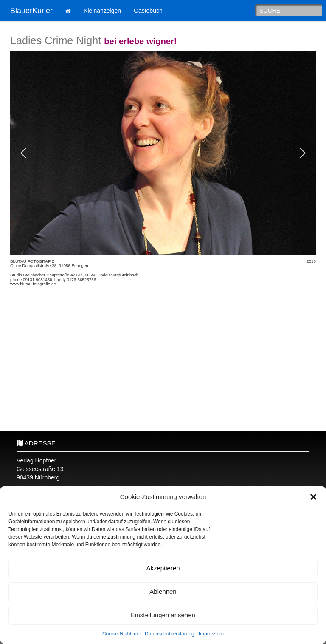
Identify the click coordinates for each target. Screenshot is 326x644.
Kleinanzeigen (102, 11)
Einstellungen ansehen (163, 615)
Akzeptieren (163, 568)
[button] (313, 497)
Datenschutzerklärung (170, 634)
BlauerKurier (31, 11)
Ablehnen (163, 592)
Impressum (211, 634)
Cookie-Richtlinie (121, 634)
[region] (163, 153)
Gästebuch (148, 11)
